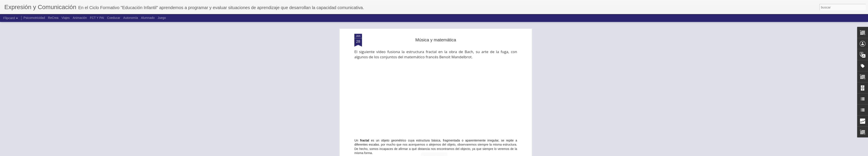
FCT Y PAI (97, 18)
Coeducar (114, 18)
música (457, 127)
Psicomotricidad (34, 18)
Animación (80, 18)
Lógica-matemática (437, 127)
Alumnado (148, 18)
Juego (162, 18)
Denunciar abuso (465, 154)
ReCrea (53, 18)
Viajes (66, 18)
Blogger (451, 154)
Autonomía (131, 18)
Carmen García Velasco (458, 121)
